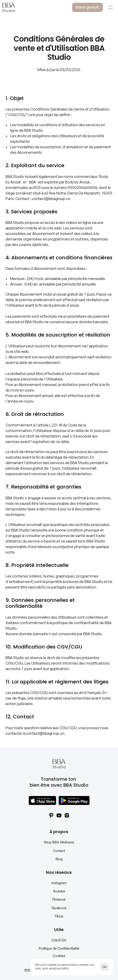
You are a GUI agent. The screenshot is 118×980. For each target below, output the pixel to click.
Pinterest (59, 899)
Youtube (59, 891)
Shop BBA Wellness (59, 842)
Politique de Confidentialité (59, 948)
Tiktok (59, 916)
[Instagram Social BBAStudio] (67, 815)
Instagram (59, 883)
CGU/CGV (59, 940)
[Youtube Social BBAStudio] (59, 815)
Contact (59, 851)
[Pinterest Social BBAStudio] (51, 815)
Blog (59, 859)
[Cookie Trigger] (59, 956)
